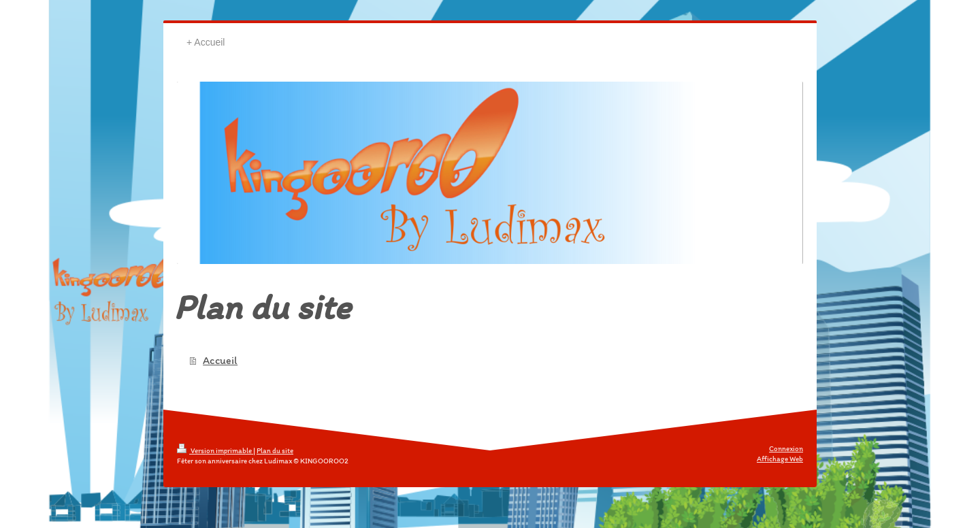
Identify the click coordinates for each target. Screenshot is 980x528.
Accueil (220, 360)
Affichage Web (780, 459)
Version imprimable (215, 451)
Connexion (786, 449)
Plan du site (275, 451)
